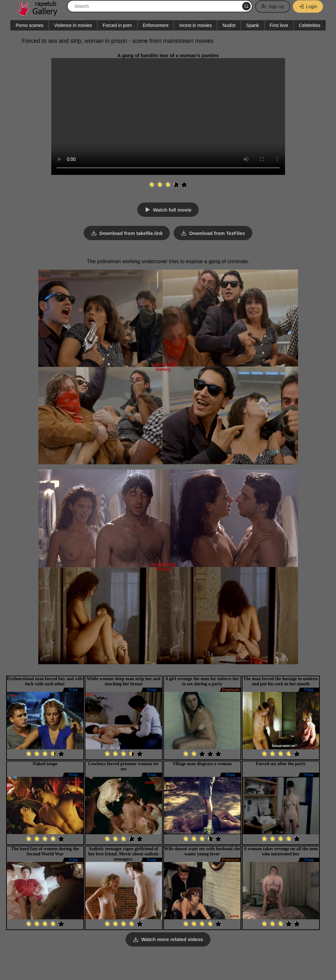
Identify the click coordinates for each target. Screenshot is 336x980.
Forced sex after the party (280, 763)
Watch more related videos (172, 939)
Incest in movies (195, 25)
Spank (253, 25)
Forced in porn (117, 25)
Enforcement (156, 25)
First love (279, 25)
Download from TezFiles (217, 233)
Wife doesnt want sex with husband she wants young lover (202, 851)
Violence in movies (73, 25)
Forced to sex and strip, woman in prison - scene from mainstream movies (118, 41)
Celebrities (310, 25)
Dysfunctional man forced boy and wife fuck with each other (45, 681)
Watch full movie (172, 210)
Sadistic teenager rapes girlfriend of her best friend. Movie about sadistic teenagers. (124, 854)
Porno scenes (30, 25)
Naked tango (45, 763)
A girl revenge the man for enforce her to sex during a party (202, 681)
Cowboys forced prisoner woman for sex (123, 766)
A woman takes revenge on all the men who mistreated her (281, 851)
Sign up (272, 6)
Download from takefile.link (131, 233)
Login (308, 6)
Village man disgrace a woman (202, 763)
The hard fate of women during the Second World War (45, 851)
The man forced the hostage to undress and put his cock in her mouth (281, 681)
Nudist (229, 25)
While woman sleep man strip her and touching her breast (124, 681)
